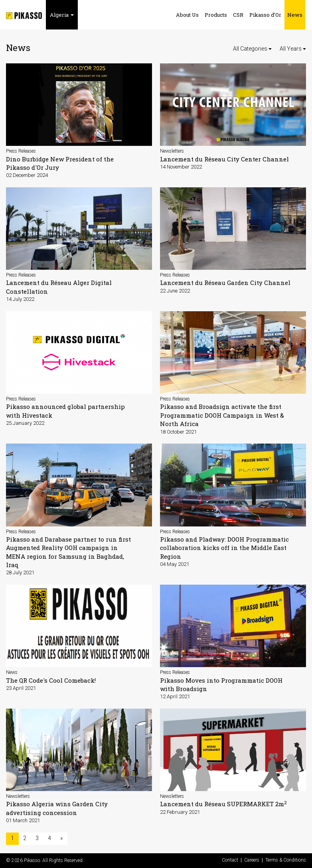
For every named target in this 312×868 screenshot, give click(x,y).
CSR (238, 15)
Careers (252, 860)
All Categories (252, 49)
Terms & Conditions (286, 860)
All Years (293, 49)
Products (216, 15)
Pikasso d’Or (265, 15)
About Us (187, 15)
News (295, 15)
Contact (230, 860)
